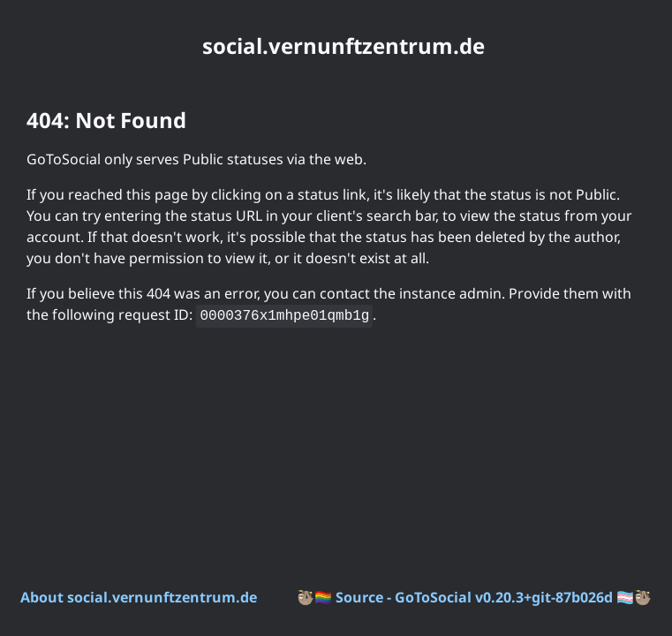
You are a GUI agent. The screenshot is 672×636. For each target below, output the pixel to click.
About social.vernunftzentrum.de (139, 597)
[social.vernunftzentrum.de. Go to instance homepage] (336, 46)
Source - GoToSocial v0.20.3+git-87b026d (474, 597)
